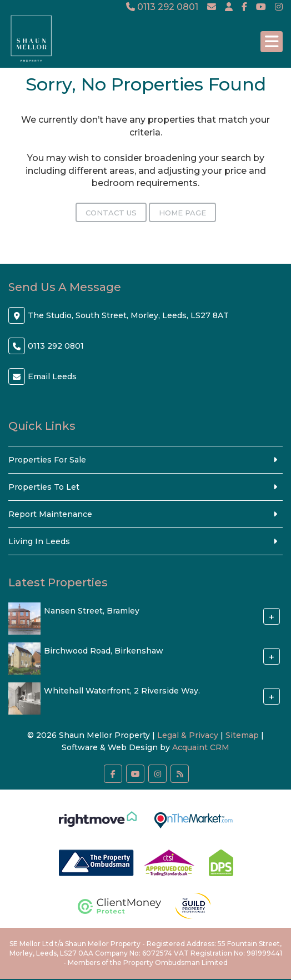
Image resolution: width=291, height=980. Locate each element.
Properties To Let (44, 487)
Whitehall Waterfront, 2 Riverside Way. (122, 691)
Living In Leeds (39, 541)
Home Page (182, 213)
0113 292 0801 (162, 7)
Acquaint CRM (201, 747)
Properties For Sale (47, 460)
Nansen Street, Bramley (92, 611)
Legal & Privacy (188, 735)
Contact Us (111, 213)
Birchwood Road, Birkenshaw (104, 651)
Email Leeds (52, 376)
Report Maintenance (50, 514)
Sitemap (242, 735)
